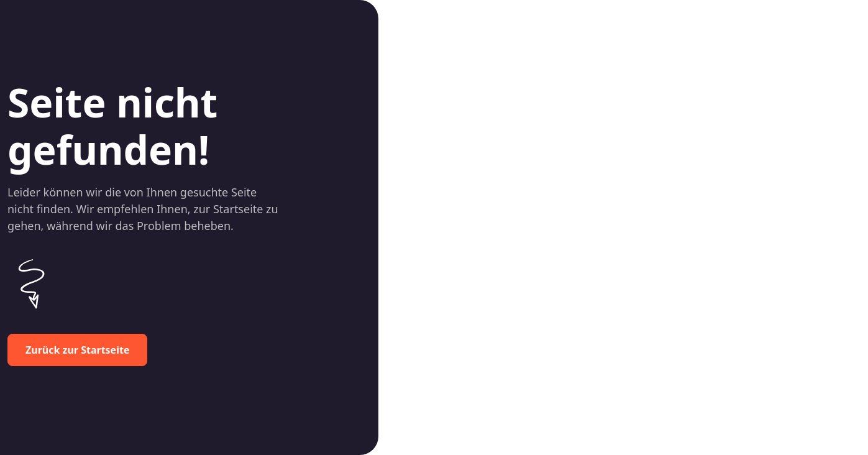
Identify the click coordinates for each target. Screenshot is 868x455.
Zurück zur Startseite (77, 350)
